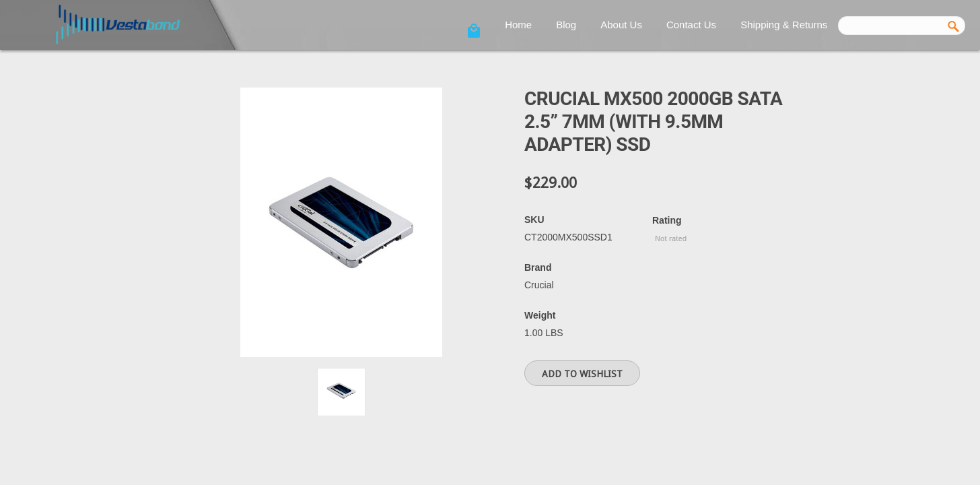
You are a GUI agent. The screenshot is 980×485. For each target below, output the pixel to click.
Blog (566, 25)
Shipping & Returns (784, 25)
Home (518, 25)
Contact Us (691, 25)
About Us (621, 25)
